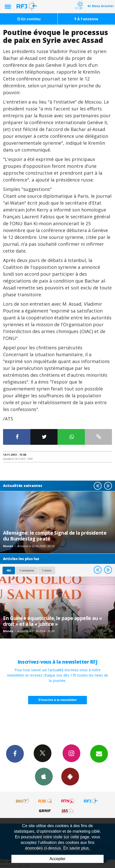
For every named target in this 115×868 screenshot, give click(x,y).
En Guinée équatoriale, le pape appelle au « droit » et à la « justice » (53, 621)
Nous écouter (103, 6)
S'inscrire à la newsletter (58, 700)
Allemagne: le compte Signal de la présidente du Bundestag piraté (55, 536)
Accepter (57, 859)
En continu (29, 19)
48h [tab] (9, 570)
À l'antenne (86, 19)
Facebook (15, 754)
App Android (70, 776)
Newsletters (99, 754)
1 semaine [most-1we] (27, 570)
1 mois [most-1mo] (47, 570)
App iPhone (44, 776)
